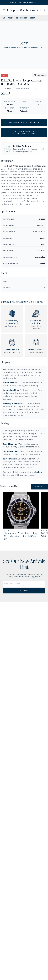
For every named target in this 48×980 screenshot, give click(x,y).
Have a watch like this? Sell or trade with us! (24, 133)
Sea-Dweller (22, 18)
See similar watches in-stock (24, 123)
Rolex (11, 18)
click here (38, 472)
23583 (32, 18)
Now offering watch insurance (24, 3)
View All (40, 487)
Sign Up (24, 591)
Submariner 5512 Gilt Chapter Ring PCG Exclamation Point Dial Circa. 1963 (20, 536)
